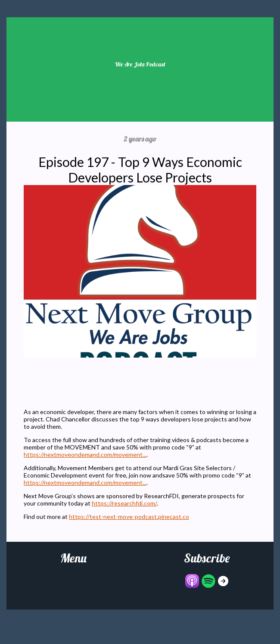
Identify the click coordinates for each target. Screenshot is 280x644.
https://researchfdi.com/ (124, 503)
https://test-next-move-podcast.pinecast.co (129, 517)
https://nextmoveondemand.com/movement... (85, 454)
